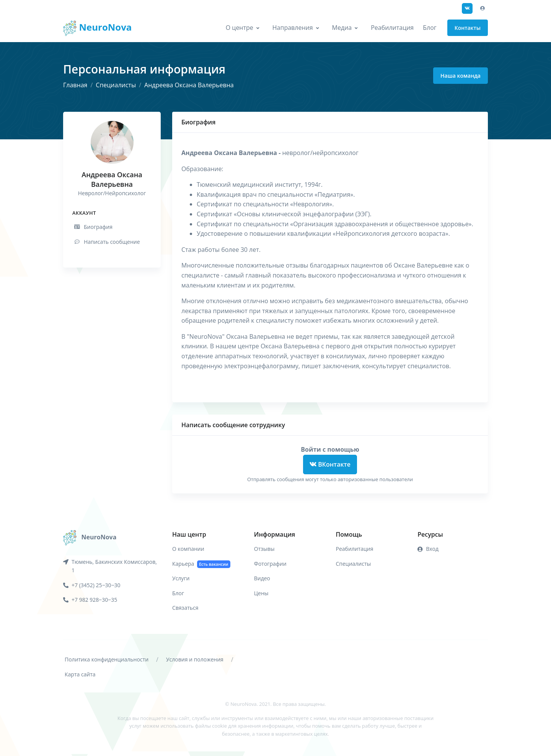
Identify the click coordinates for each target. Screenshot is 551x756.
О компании (188, 549)
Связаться (185, 608)
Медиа (342, 28)
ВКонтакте (330, 464)
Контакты (468, 28)
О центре (240, 28)
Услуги (181, 578)
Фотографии (270, 564)
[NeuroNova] (90, 537)
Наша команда (461, 76)
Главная (75, 85)
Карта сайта (80, 674)
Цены (261, 593)
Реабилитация (392, 28)
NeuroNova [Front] (97, 28)
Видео (262, 578)
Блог (430, 28)
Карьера (201, 564)
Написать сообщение (107, 242)
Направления (293, 28)
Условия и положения (195, 659)
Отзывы (264, 549)
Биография (93, 227)
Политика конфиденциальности (107, 659)
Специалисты (116, 85)
